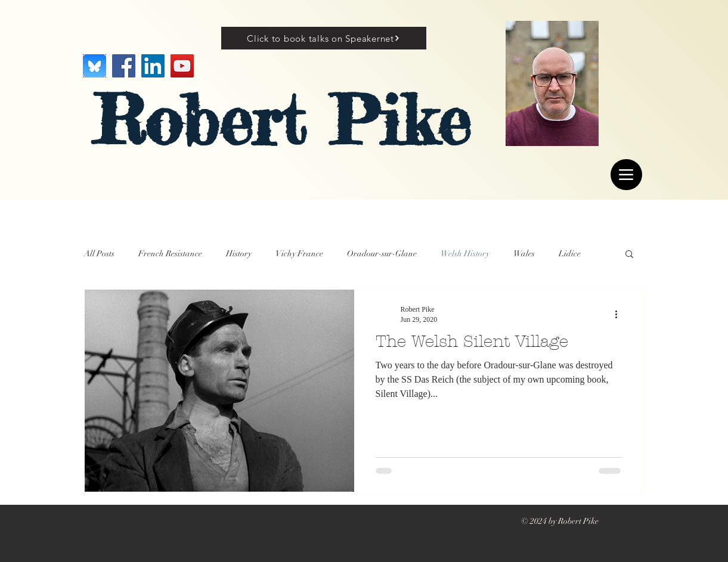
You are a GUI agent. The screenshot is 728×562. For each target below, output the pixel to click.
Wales (524, 254)
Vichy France (299, 254)
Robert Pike (282, 120)
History (239, 254)
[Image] (95, 66)
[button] (629, 255)
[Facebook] (124, 66)
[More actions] (621, 314)
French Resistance (170, 254)
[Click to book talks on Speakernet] (324, 38)
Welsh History (465, 254)
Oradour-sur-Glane (382, 254)
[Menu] (626, 175)
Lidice (570, 254)
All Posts (99, 254)
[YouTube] (182, 66)
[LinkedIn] (153, 66)
